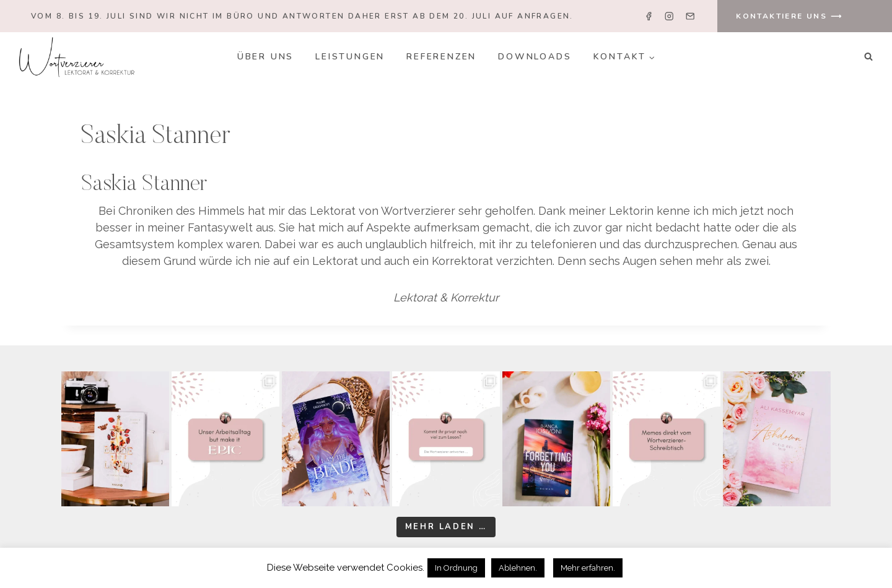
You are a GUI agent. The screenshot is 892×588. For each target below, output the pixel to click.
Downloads (535, 57)
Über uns (265, 57)
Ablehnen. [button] (518, 568)
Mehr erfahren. (588, 568)
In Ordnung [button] (456, 568)
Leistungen (350, 57)
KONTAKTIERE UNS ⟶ (789, 16)
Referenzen (441, 57)
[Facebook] (649, 16)
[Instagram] (669, 16)
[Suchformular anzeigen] (868, 57)
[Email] (690, 16)
